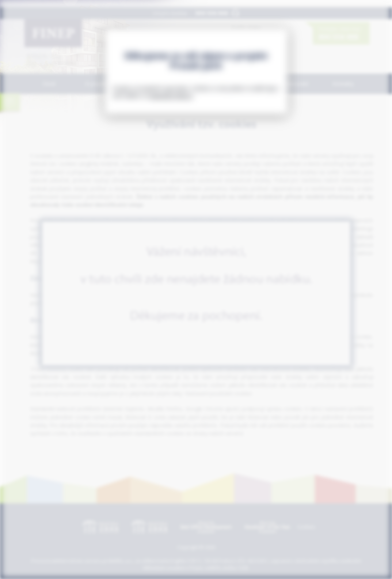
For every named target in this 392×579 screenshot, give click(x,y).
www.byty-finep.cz (172, 96)
